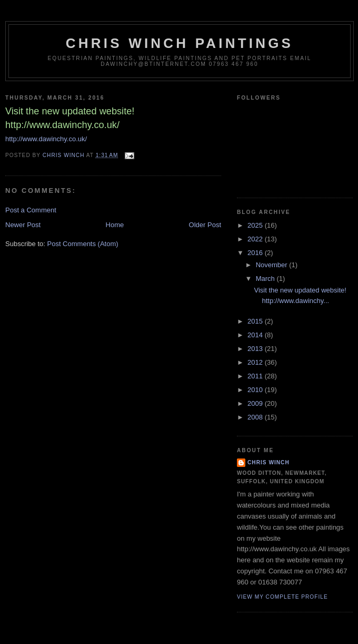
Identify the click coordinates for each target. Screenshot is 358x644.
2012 (256, 362)
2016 (256, 253)
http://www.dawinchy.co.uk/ (46, 139)
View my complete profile (282, 597)
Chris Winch (268, 462)
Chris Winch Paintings (180, 43)
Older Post (205, 225)
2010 (256, 390)
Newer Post (23, 225)
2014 (256, 335)
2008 (256, 417)
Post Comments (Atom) (83, 244)
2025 (256, 225)
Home (115, 225)
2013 (256, 349)
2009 (256, 403)
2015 (256, 321)
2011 (256, 376)
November (273, 265)
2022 (256, 239)
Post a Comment (31, 210)
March (266, 279)
